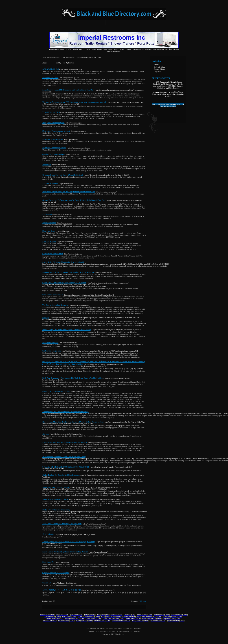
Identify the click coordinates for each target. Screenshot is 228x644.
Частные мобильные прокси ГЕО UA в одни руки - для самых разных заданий (74, 102)
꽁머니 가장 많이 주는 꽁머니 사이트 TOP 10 (62, 590)
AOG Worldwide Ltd (51, 69)
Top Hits (158, 71)
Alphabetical (70, 63)
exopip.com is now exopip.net (54, 154)
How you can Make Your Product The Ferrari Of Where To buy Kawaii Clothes (73, 422)
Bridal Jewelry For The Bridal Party (56, 510)
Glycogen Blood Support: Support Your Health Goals (63, 175)
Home (157, 65)
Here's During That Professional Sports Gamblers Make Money (67, 330)
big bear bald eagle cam (51, 351)
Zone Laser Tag (48, 562)
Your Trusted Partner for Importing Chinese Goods (62, 524)
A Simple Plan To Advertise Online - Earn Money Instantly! (65, 412)
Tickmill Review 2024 (51, 112)
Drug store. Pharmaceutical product (56, 131)
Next (145, 601)
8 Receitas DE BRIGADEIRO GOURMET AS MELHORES (66, 467)
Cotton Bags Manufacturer (53, 254)
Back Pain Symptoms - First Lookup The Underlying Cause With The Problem (73, 378)
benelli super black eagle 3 (53, 295)
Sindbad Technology (50, 183)
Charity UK (47, 583)
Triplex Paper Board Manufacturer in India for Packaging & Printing (69, 542)
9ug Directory (135, 631)
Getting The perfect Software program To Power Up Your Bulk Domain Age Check (74, 200)
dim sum (46, 434)
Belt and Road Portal (50, 78)
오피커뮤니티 (48, 534)
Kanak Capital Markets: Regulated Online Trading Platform (65, 552)
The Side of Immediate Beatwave (55, 305)
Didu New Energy (49, 231)
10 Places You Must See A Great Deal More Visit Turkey (64, 457)
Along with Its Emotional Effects (55, 499)
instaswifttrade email (50, 343)
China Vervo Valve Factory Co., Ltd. (56, 391)
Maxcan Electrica (49, 223)
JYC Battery (47, 214)
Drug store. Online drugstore (53, 123)
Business (71, 57)
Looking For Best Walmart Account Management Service (64, 442)
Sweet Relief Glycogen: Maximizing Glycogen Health (63, 262)
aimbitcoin (47, 164)
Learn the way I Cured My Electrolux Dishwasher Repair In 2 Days (68, 90)
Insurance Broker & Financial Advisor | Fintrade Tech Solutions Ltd (69, 192)
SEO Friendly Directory (107, 631)
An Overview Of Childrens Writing (56, 487)
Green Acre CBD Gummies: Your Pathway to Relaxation (64, 283)
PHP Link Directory (119, 634)
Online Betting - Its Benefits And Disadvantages (61, 475)
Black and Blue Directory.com (54, 57)
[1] (140, 601)
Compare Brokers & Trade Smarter (56, 573)
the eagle (46, 317)
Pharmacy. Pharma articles (53, 139)
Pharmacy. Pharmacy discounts (54, 148)
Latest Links (160, 69)
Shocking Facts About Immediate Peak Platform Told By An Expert (68, 272)
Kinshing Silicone (49, 241)
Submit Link (160, 67)
